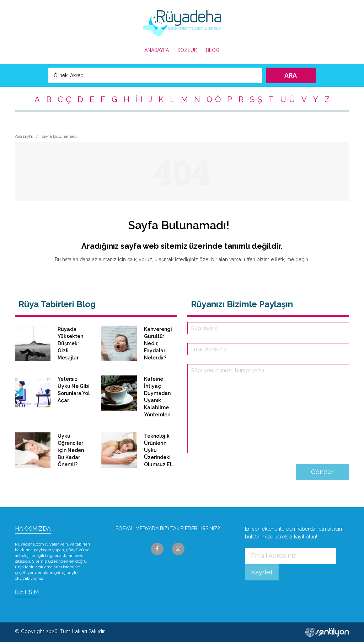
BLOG (213, 50)
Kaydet (262, 572)
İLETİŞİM (27, 592)
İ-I (139, 99)
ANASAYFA (157, 50)
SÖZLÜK (187, 50)
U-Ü (288, 99)
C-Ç (64, 99)
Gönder (322, 472)
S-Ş (256, 99)
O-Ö (214, 99)
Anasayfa (24, 136)
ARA (291, 75)
